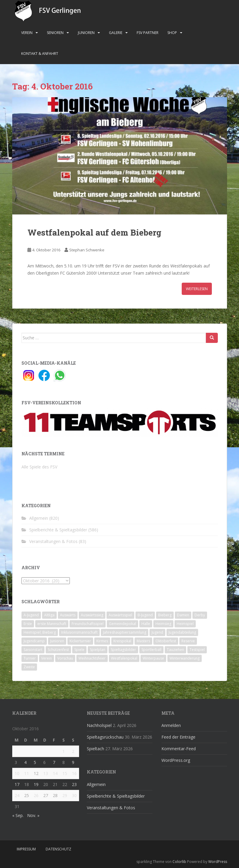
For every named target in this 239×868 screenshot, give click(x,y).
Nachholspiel (99, 725)
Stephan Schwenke (87, 250)
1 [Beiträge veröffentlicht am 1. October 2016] (64, 751)
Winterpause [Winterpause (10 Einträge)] (153, 658)
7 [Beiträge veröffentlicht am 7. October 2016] (54, 762)
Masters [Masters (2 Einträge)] (143, 641)
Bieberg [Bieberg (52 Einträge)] (165, 615)
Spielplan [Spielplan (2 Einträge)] (98, 650)
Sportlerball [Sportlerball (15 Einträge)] (151, 650)
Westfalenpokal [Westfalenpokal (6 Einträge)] (124, 658)
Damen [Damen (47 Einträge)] (183, 615)
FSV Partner (148, 33)
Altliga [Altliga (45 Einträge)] (49, 615)
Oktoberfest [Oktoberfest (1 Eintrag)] (166, 641)
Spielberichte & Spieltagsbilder (58, 530)
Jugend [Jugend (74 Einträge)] (157, 632)
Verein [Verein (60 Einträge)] (47, 658)
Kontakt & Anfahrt (40, 54)
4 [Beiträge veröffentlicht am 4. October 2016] (25, 762)
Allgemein (39, 518)
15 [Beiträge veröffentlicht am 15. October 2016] (65, 773)
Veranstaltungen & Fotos (53, 541)
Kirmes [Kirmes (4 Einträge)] (102, 641)
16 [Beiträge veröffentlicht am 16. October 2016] (74, 773)
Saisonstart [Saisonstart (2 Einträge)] (33, 650)
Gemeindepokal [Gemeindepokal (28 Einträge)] (122, 624)
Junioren (86, 33)
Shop (172, 33)
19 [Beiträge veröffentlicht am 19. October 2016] (36, 784)
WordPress (218, 862)
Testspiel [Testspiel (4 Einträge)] (197, 650)
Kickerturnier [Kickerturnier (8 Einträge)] (80, 641)
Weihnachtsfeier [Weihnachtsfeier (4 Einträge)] (92, 658)
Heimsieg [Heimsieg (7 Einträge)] (163, 624)
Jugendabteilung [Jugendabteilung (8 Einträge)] (182, 632)
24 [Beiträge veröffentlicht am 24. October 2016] (17, 795)
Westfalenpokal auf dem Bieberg (94, 232)
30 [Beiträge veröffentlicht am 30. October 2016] (74, 795)
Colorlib (179, 862)
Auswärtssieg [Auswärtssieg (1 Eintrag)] (92, 615)
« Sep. (18, 815)
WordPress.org (176, 760)
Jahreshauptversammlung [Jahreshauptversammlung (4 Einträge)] (125, 632)
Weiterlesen (197, 289)
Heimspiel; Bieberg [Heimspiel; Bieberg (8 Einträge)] (40, 632)
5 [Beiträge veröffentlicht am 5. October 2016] (35, 762)
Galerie (116, 33)
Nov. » (33, 815)
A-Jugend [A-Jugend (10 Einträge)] (31, 615)
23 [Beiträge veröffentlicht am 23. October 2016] (74, 784)
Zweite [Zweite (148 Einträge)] (29, 667)
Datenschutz (58, 849)
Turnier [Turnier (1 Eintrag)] (30, 658)
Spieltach (95, 749)
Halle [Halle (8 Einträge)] (146, 624)
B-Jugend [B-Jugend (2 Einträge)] (145, 615)
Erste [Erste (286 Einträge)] (28, 624)
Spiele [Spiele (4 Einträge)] (79, 650)
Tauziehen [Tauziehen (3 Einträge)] (175, 650)
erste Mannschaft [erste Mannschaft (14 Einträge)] (52, 624)
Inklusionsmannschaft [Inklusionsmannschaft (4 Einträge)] (79, 632)
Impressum (26, 849)
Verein (27, 33)
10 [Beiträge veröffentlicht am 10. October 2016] (17, 773)
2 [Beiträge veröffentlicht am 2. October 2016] (73, 751)
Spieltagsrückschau (105, 737)
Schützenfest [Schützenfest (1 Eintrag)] (58, 650)
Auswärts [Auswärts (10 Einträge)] (68, 615)
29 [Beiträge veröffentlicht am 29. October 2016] (65, 795)
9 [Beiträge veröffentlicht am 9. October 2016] (73, 762)
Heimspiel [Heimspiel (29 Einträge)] (185, 624)
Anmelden (171, 725)
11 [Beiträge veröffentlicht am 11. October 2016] (27, 773)
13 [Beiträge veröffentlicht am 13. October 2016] (46, 773)
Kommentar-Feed (179, 749)
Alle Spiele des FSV (39, 467)
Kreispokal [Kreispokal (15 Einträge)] (122, 641)
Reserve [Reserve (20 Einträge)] (188, 641)
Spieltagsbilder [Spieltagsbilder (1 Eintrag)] (123, 650)
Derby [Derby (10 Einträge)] (200, 615)
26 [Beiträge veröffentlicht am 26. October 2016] (36, 795)
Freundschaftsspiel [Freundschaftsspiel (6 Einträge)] (88, 624)
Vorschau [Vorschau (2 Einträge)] (65, 658)
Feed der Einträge (178, 737)
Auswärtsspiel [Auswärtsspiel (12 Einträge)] (120, 615)
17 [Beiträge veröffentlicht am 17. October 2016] (17, 784)
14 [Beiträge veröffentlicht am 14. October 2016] (55, 773)
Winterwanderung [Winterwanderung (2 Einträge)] (185, 658)
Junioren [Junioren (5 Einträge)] (57, 641)
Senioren (55, 33)
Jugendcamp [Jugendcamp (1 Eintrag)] (34, 641)
